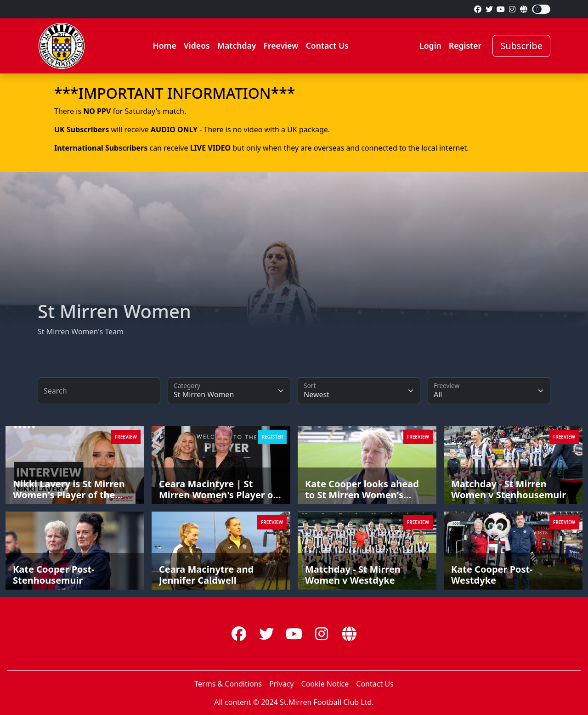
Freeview (281, 45)
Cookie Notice (325, 684)
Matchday (237, 45)
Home (164, 45)
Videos (197, 45)
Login (430, 45)
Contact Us (327, 45)
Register (465, 45)
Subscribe (521, 46)
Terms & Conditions (228, 684)
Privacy (281, 684)
